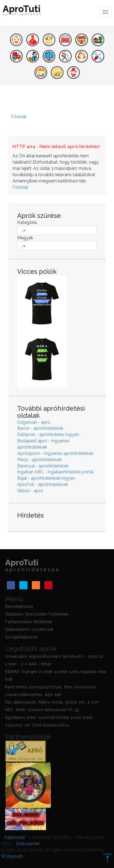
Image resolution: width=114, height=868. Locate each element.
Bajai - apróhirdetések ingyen (46, 478)
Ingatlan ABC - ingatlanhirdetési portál (55, 472)
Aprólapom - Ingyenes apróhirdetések (55, 453)
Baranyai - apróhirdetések (43, 466)
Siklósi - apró (30, 491)
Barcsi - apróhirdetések (40, 428)
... (23, 230)
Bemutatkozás (19, 606)
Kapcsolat (15, 837)
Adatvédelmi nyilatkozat (29, 629)
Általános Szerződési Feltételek (37, 614)
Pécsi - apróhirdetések (39, 460)
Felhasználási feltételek (29, 622)
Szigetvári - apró (34, 422)
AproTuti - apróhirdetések (43, 484)
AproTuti (23, 11)
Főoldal (20, 187)
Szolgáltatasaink (21, 637)
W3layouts (12, 856)
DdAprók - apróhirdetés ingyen (48, 435)
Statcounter (28, 844)
